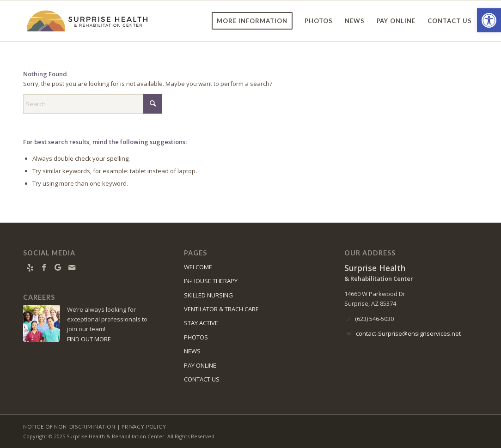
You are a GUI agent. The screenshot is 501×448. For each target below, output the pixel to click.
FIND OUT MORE (89, 339)
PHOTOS (196, 337)
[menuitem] (252, 21)
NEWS (192, 351)
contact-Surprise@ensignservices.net (408, 333)
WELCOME (198, 267)
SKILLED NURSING (208, 295)
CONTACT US (202, 379)
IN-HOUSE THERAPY (211, 281)
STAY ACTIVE (201, 323)
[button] (489, 20)
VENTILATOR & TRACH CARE (221, 309)
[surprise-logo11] (87, 21)
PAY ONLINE (200, 365)
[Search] (92, 104)
